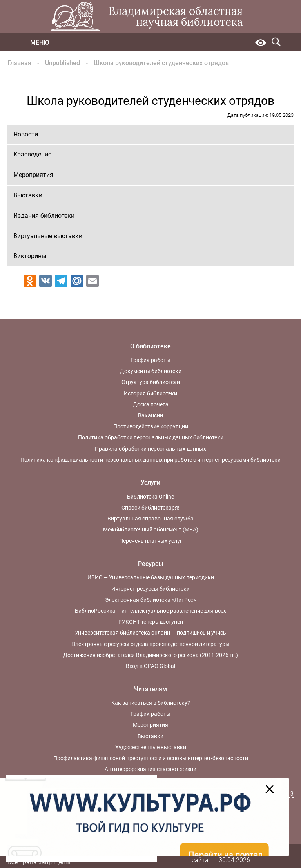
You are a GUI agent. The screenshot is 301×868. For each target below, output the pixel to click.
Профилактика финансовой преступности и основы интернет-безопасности (151, 758)
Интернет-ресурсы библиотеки (150, 589)
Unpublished (63, 63)
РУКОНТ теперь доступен (151, 622)
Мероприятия (33, 175)
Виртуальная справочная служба (150, 519)
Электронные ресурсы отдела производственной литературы (151, 644)
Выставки (28, 195)
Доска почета (151, 404)
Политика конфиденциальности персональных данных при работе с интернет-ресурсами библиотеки (150, 460)
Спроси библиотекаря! (150, 508)
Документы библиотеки (151, 371)
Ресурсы (151, 564)
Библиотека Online (150, 497)
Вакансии (150, 415)
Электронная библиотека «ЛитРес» (150, 600)
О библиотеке (150, 346)
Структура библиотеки (151, 382)
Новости (26, 134)
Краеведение (32, 154)
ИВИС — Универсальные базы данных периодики (151, 577)
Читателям (150, 689)
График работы (150, 360)
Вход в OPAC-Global (150, 666)
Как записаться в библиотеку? (151, 703)
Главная (19, 63)
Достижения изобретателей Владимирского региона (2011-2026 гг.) (150, 655)
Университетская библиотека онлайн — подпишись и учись (150, 633)
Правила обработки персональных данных (150, 449)
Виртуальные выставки (48, 236)
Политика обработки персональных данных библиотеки (151, 437)
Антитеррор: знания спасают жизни (150, 769)
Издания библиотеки (44, 216)
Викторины (30, 256)
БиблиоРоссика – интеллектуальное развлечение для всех (150, 611)
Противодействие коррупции (151, 426)
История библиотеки (150, 393)
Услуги (150, 483)
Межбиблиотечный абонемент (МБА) (151, 530)
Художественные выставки (151, 747)
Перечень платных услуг (151, 541)
